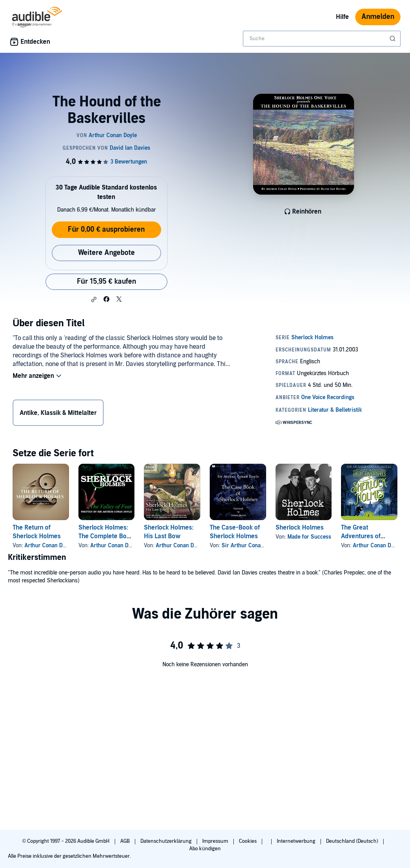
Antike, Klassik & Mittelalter (58, 413)
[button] (94, 299)
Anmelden (378, 17)
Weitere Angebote (106, 253)
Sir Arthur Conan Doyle (250, 546)
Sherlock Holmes (300, 528)
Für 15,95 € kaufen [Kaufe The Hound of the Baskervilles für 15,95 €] (106, 282)
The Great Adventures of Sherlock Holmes (365, 536)
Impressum (216, 841)
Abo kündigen (205, 849)
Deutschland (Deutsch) (353, 841)
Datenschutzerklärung (167, 841)
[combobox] (322, 39)
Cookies (248, 841)
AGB (126, 841)
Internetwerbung (297, 841)
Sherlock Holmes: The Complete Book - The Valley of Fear (106, 536)
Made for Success (309, 537)
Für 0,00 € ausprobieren (106, 230)
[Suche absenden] (393, 39)
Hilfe (342, 17)
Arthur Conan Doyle (48, 546)
